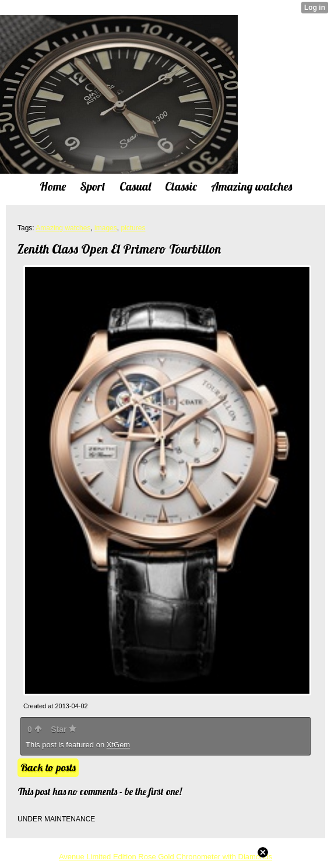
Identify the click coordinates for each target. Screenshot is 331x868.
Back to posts (48, 767)
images (106, 228)
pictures (133, 228)
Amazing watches (63, 228)
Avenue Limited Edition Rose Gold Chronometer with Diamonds (165, 857)
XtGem (118, 745)
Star (64, 729)
